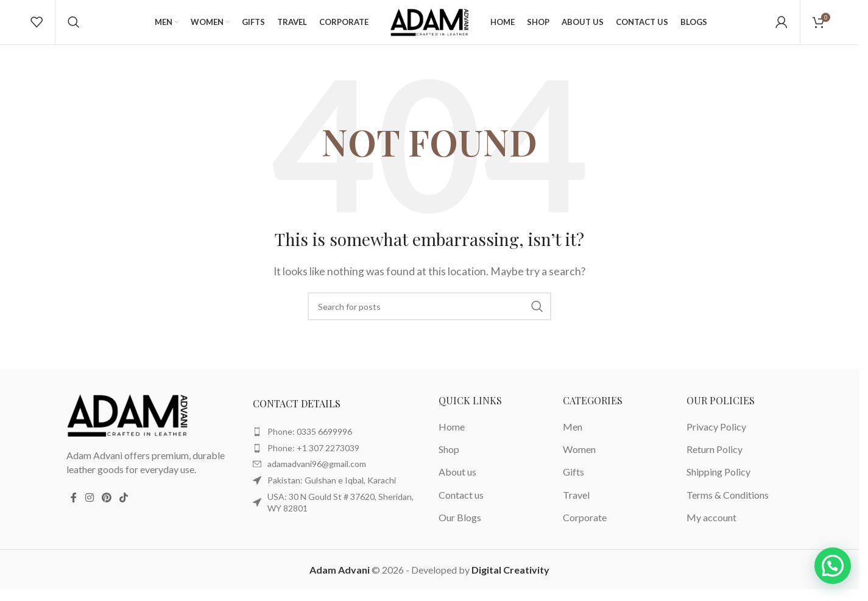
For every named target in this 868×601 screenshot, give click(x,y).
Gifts (573, 483)
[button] (833, 566)
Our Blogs (460, 528)
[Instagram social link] (89, 508)
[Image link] (127, 425)
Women (579, 459)
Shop (449, 459)
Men (573, 437)
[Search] (74, 27)
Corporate (585, 528)
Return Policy (715, 459)
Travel (576, 505)
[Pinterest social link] (106, 508)
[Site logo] (429, 26)
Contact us (461, 505)
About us (457, 483)
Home (452, 437)
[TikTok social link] (124, 508)
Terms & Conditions (728, 505)
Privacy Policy (716, 437)
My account (711, 528)
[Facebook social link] (74, 508)
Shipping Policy (718, 483)
